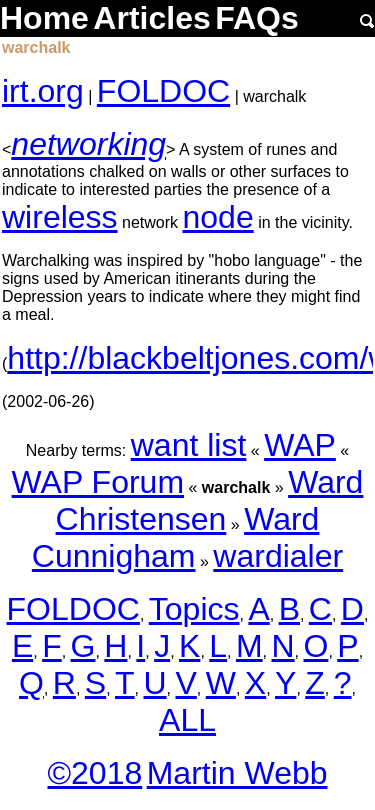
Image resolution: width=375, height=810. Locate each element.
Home (44, 18)
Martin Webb (237, 773)
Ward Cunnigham (176, 537)
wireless (60, 217)
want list (189, 445)
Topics (194, 609)
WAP (300, 445)
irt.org (43, 91)
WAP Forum (98, 482)
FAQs (257, 18)
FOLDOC (163, 91)
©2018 (94, 773)
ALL (187, 720)
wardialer (278, 556)
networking (88, 144)
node (218, 217)
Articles (151, 18)
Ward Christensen (210, 500)
